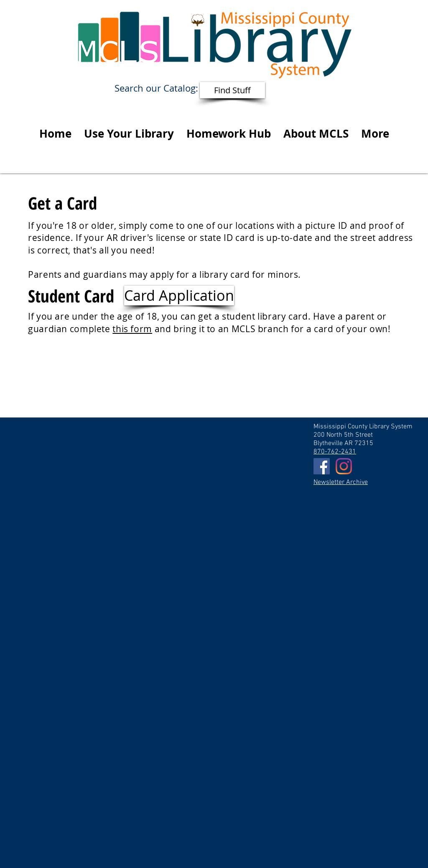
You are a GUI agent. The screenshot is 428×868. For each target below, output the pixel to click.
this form (132, 329)
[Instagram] (344, 466)
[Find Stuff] (232, 90)
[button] (129, 133)
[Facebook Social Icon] (322, 466)
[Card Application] (179, 296)
